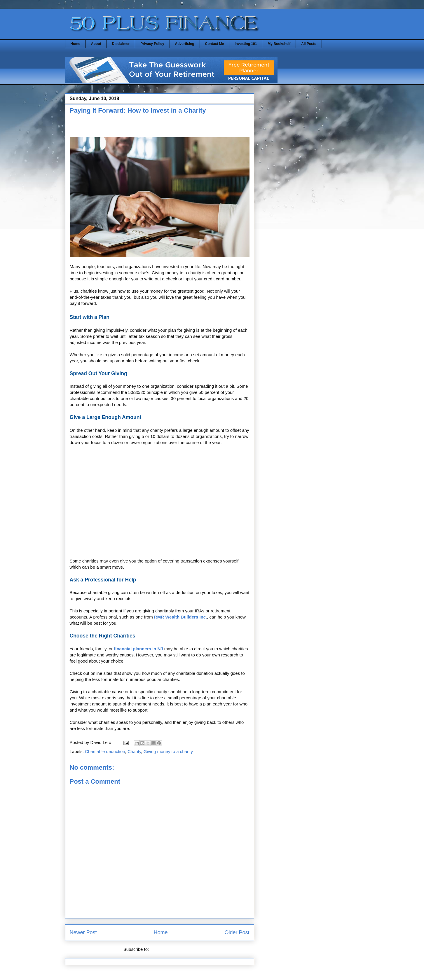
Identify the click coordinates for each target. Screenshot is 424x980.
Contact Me (215, 44)
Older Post (237, 932)
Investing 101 (246, 44)
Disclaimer (121, 44)
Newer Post (83, 932)
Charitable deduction (105, 751)
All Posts (309, 44)
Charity (134, 751)
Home (75, 44)
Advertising (185, 44)
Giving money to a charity (168, 751)
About (96, 44)
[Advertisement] (138, 127)
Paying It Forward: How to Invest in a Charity (138, 110)
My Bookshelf (279, 44)
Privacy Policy (152, 44)
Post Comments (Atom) (173, 949)
